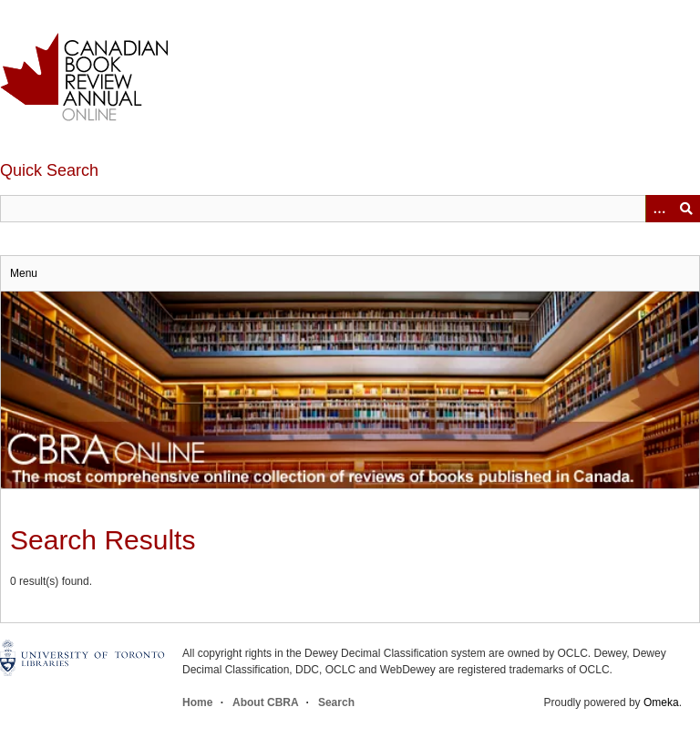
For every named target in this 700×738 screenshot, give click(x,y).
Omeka (661, 702)
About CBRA (265, 702)
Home (197, 702)
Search (336, 702)
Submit (686, 209)
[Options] (659, 209)
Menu (24, 273)
